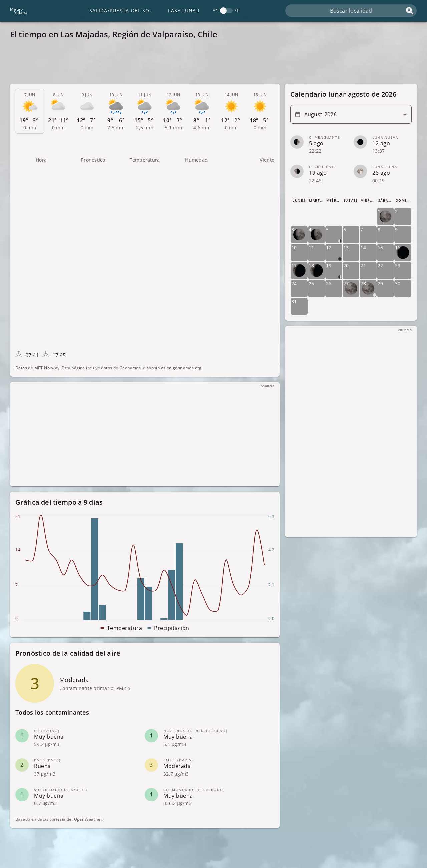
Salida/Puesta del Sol (121, 11)
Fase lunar (184, 11)
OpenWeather (88, 819)
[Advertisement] (210, 63)
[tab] (30, 111)
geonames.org (187, 368)
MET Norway (47, 368)
